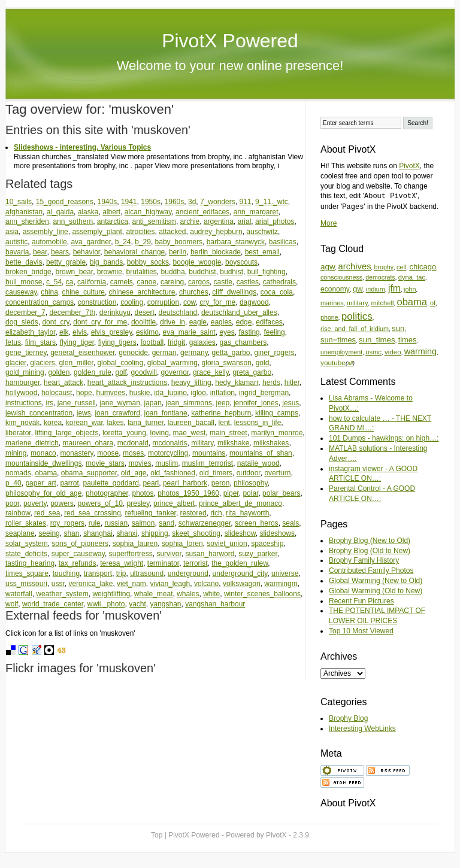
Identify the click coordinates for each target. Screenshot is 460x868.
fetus (13, 342)
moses (133, 453)
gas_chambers (243, 342)
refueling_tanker (151, 513)
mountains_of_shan (261, 453)
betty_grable (66, 262)
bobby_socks (148, 262)
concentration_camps (40, 302)
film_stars (40, 342)
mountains (209, 453)
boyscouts (241, 262)
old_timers (216, 473)
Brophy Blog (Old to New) (370, 551)
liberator (18, 433)
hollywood (21, 393)
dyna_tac (412, 277)
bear (40, 252)
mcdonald (133, 443)
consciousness (341, 277)
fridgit (176, 342)
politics (357, 316)
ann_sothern (73, 221)
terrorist (196, 563)
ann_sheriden (27, 221)
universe (285, 573)
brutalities (142, 272)
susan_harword (210, 554)
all (350, 363)
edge (244, 322)
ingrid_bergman (264, 393)
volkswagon (242, 584)
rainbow (18, 513)
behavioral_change (134, 252)
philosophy (250, 483)
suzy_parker (258, 554)
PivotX (409, 166)
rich (216, 513)
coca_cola (277, 292)
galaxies (202, 342)
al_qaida (60, 212)
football (152, 342)
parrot (69, 483)
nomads (18, 473)
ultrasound (147, 573)
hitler (292, 383)
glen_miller (76, 363)
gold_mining (25, 372)
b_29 (143, 242)
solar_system (27, 544)
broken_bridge (28, 272)
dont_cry (55, 322)
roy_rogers (67, 523)
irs (49, 403)
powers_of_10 (100, 503)
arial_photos (275, 221)
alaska (88, 212)
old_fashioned (173, 473)
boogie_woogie (197, 262)
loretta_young (124, 433)
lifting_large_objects (66, 433)
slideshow (240, 533)
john (410, 289)
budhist (231, 272)
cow (190, 302)
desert (144, 312)
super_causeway (78, 554)
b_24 (123, 242)
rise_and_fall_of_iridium (355, 329)
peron (221, 483)
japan (152, 403)
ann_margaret (256, 212)
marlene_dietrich (32, 443)
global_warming (172, 363)
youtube (333, 362)
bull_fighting (267, 272)
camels (122, 282)
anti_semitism (154, 221)
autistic (16, 242)
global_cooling (120, 363)
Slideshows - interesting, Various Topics (82, 147)
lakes (115, 423)
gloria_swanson (227, 363)
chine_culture (84, 292)
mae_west (190, 433)
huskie (140, 393)
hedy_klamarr (237, 383)
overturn (277, 473)
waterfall (19, 594)
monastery (76, 453)
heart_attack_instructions (127, 383)
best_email (262, 252)
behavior (87, 252)
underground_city (240, 573)
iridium (376, 289)
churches (194, 292)
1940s (107, 202)
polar (250, 493)
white (211, 594)
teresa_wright (122, 563)
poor (12, 503)
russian (116, 523)
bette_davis (24, 262)
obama (46, 473)
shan (71, 533)
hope (84, 393)
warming (420, 351)
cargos (199, 282)
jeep (223, 403)
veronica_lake (90, 584)
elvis (80, 332)
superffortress (131, 554)
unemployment (341, 352)
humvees (111, 393)
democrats (380, 277)
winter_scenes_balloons (262, 594)
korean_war (84, 423)
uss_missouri (26, 584)
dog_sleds (22, 322)
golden (59, 372)
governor (175, 372)
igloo (199, 393)
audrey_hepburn (216, 232)
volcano (206, 584)
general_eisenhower (82, 353)
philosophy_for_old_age (43, 493)
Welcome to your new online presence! (230, 66)
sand (167, 523)
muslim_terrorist (208, 463)
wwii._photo (106, 604)
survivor (169, 554)
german (164, 353)
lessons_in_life (258, 423)
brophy (384, 267)
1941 (129, 202)
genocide (133, 353)
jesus (290, 403)
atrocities (140, 232)
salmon (143, 523)
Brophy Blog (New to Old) (370, 541)
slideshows (277, 533)
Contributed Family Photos (371, 570)
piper (231, 493)
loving (160, 433)
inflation (223, 393)
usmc (373, 352)
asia (12, 232)
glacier (16, 363)
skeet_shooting (196, 533)
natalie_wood (258, 463)
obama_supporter (89, 473)
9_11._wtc (272, 202)
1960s (175, 202)
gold (263, 363)
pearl (151, 483)
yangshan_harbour (215, 604)
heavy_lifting (191, 383)
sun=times (338, 340)
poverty (35, 503)
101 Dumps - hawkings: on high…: (384, 438)
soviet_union (227, 544)
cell (401, 267)
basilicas (283, 242)
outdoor (249, 473)
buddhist (202, 272)
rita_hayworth (247, 513)
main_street (229, 433)
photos (143, 493)
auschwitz (262, 232)
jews (84, 413)
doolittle (143, 322)
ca (70, 282)
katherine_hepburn (221, 413)
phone (329, 317)
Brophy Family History (364, 560)
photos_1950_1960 (188, 493)
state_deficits (26, 554)
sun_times (377, 340)
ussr (58, 584)
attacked (172, 232)
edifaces (269, 322)
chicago (423, 267)
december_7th (72, 312)
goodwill (144, 372)
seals (290, 523)
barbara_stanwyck (236, 242)
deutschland (178, 312)
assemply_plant (97, 232)
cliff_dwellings (234, 292)
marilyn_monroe (277, 433)
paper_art (40, 483)
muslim (167, 463)
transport (98, 573)
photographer (107, 493)
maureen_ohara (88, 443)
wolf (12, 604)
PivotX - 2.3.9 (287, 835)
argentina (219, 221)
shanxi (127, 533)
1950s (151, 202)
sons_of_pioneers (80, 544)
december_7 (25, 312)
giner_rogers (274, 353)
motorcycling (168, 453)
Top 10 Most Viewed (361, 631)
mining (16, 453)
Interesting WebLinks (362, 729)
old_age (134, 473)
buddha (173, 272)
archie (190, 221)
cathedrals (279, 282)
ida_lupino (170, 393)
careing (172, 282)
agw (328, 267)
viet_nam (131, 584)
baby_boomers (179, 242)
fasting (249, 332)
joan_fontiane (165, 413)
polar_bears (281, 493)
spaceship (267, 544)
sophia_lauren (135, 544)
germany (194, 353)
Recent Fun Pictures (361, 601)
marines (332, 303)
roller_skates (26, 523)
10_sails (19, 202)
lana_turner (146, 423)
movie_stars (105, 463)
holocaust (57, 393)
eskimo (147, 332)
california (92, 282)
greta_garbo (252, 372)
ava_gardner (91, 242)
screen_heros (257, 523)
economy (335, 289)
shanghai (98, 533)
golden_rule (93, 372)
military (202, 443)
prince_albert (174, 503)
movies (140, 463)
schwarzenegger (205, 523)
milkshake (233, 443)
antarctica (113, 221)
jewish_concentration (39, 413)
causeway (21, 292)
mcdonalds (170, 443)
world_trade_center (53, 604)
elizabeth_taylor (30, 332)
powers (62, 503)
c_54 (54, 282)
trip (121, 573)
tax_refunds (78, 563)
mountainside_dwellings (43, 463)
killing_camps (277, 413)
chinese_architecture (142, 292)
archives (355, 266)
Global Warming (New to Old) (376, 581)
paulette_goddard (111, 483)
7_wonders (218, 202)
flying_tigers (117, 342)
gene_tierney (26, 353)
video (393, 352)
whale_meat (154, 594)
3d (192, 202)
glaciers (42, 363)
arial (245, 221)
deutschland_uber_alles (239, 312)
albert (111, 212)
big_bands (106, 262)
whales (188, 594)
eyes (227, 332)
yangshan (166, 604)
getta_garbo (231, 353)
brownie (110, 272)
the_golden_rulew (240, 563)
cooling (132, 302)
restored (193, 513)
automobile (49, 242)
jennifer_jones (256, 403)
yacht (137, 604)
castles (248, 282)
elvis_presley (111, 332)
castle (223, 282)
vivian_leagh (170, 584)
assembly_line (46, 232)
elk (64, 332)
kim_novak (22, 423)
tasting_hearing (30, 563)
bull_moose (24, 282)
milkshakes (271, 443)
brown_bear (74, 272)
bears (60, 252)
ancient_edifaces (202, 212)
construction (97, 302)
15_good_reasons (65, 202)
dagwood (254, 302)
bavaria (17, 252)
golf (121, 372)
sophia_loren (182, 544)
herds (271, 383)
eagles (221, 322)
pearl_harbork (185, 483)
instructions (24, 403)
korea (53, 423)
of (433, 303)
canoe (147, 282)
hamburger (22, 383)
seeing (49, 533)
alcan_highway (148, 212)
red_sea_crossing (93, 513)
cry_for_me (217, 302)
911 (245, 202)
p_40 (13, 483)
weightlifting (111, 594)
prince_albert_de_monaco (240, 503)
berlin (178, 252)
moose (108, 453)
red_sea (47, 513)
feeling (274, 332)
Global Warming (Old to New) (376, 591)
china (49, 292)
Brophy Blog (348, 718)
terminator (163, 563)
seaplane (20, 533)
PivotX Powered (230, 41)
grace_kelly (211, 372)
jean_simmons (189, 403)
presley (138, 503)
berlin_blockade (216, 252)
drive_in (172, 322)
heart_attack (63, 383)
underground (188, 573)
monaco (43, 453)
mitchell (383, 303)
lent (224, 423)
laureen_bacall (191, 423)
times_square (27, 573)
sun (398, 328)
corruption (163, 302)
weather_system (62, 594)
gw (358, 289)
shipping (155, 533)
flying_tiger (77, 342)
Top (157, 835)
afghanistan (24, 212)
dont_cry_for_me (100, 322)
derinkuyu (115, 312)
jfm (394, 288)
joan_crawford (117, 413)
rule (95, 523)
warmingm (281, 584)
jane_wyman (119, 403)
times (408, 340)
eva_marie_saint (189, 332)
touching (66, 573)
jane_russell (77, 403)
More (329, 223)
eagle (198, 322)
